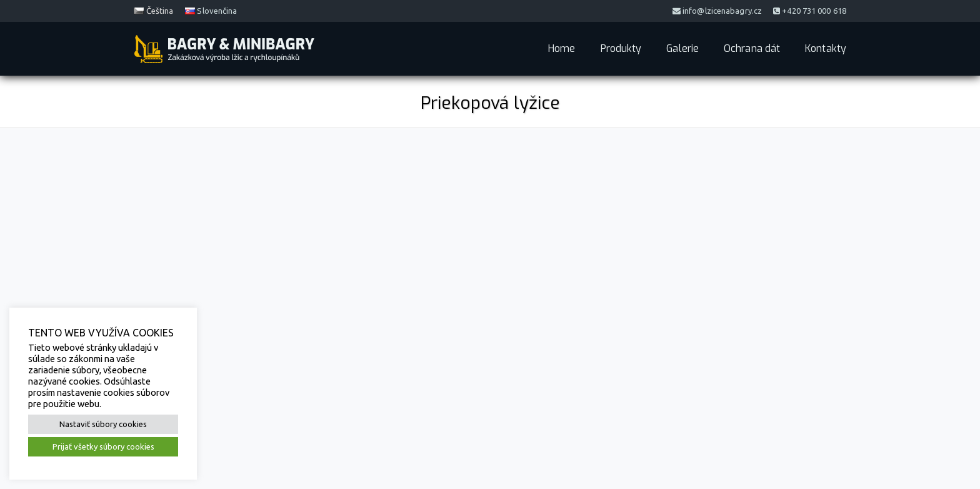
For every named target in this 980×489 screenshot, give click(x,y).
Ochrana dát (752, 48)
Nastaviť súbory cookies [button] (103, 424)
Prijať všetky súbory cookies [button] (103, 446)
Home (562, 48)
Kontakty (826, 48)
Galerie (682, 48)
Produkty (621, 48)
